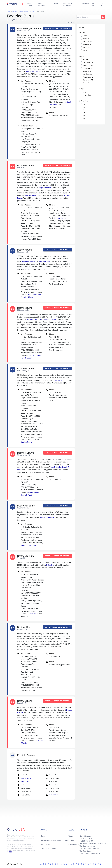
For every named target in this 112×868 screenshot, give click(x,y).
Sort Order (69, 22)
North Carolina (87, 41)
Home (43, 836)
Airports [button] (85, 3)
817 (84, 113)
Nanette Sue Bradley (47, 517)
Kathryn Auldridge (28, 261)
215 (84, 104)
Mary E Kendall (56, 467)
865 (84, 116)
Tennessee (86, 47)
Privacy (71, 840)
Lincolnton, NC (88, 74)
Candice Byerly (60, 380)
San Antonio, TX (88, 80)
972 (84, 119)
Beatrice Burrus (24, 778)
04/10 (91, 839)
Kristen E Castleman (34, 72)
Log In (94, 5)
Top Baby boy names (87, 846)
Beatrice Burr (52, 795)
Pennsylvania (87, 44)
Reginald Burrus (45, 188)
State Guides (29, 5)
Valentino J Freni (45, 261)
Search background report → (58, 28)
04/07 (91, 841)
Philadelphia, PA (88, 77)
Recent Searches (86, 836)
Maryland (86, 39)
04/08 (86, 841)
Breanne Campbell (34, 320)
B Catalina (50, 565)
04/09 (82, 841)
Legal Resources (42, 5)
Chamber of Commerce (68, 5)
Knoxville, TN (87, 71)
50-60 (85, 92)
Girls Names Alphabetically (89, 849)
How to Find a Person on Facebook (93, 844)
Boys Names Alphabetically (90, 854)
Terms (71, 836)
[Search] (89, 17)
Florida (85, 36)
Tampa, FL (86, 83)
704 (84, 110)
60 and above (87, 95)
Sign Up (101, 5)
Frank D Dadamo (51, 320)
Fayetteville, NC (88, 68)
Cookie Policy (74, 844)
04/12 (82, 839)
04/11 (86, 839)
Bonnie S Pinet (26, 495)
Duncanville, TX (88, 65)
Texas (85, 50)
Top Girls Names (86, 851)
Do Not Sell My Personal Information (54, 840)
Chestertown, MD (88, 62)
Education (56, 3)
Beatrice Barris (24, 782)
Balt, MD (86, 59)
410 (84, 107)
